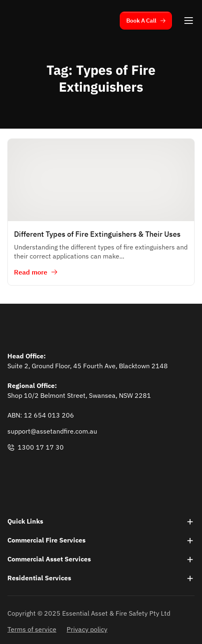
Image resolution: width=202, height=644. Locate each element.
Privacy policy (87, 629)
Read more (31, 272)
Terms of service (32, 629)
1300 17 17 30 (36, 447)
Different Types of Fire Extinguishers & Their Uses (97, 234)
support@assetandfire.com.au (52, 431)
